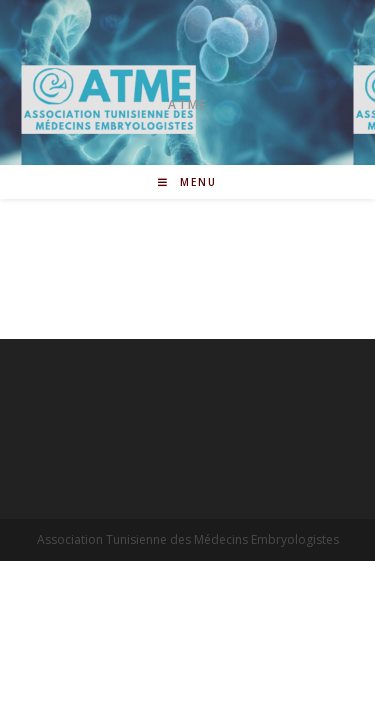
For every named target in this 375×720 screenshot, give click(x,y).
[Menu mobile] (187, 182)
